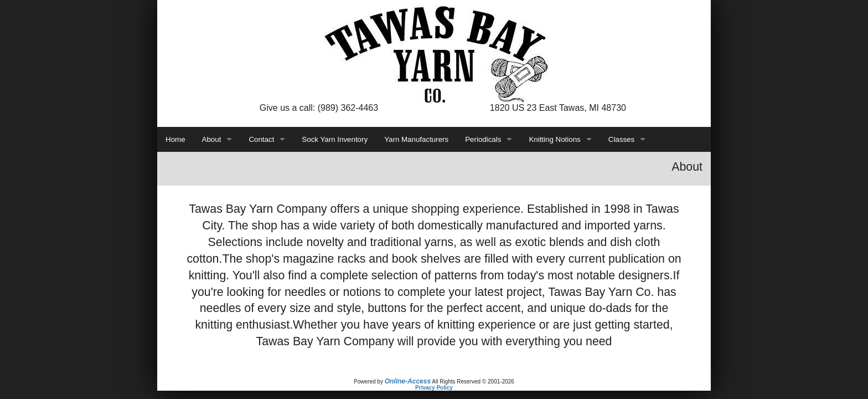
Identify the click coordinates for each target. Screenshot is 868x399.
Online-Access (408, 381)
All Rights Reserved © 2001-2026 (473, 382)
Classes (621, 139)
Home (175, 139)
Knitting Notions (554, 139)
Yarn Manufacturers (416, 139)
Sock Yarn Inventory (335, 139)
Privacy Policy (434, 388)
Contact (261, 139)
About (212, 139)
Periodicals (483, 139)
